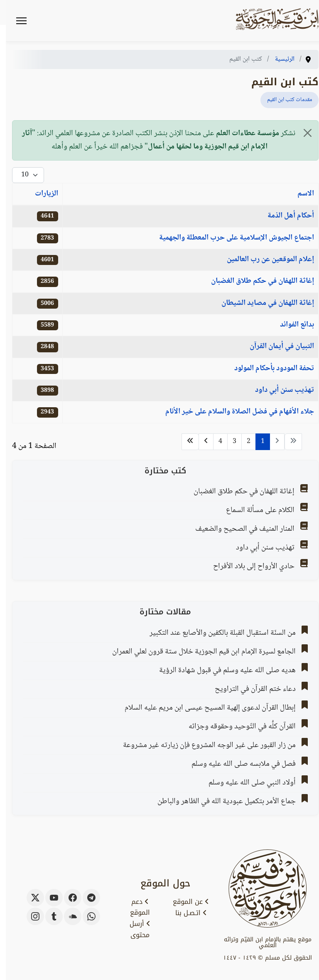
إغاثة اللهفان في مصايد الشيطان (262, 303)
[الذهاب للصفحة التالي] (200, 442)
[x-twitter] (29, 898)
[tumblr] (48, 916)
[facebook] (67, 898)
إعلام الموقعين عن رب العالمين (265, 260)
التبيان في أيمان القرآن (276, 346)
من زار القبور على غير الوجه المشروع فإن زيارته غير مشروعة (204, 745)
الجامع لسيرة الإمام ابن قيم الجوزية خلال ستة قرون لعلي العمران (198, 652)
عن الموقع (185, 902)
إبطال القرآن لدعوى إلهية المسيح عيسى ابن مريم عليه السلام (204, 708)
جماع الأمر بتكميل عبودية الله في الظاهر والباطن (221, 802)
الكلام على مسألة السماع (254, 510)
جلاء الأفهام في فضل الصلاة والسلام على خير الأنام (234, 412)
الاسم (300, 194)
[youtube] (48, 898)
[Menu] (16, 21)
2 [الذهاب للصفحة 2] (243, 442)
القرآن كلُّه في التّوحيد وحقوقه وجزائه (236, 727)
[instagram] (29, 916)
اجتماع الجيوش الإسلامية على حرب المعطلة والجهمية (231, 238)
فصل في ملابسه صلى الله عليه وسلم (238, 764)
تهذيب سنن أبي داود (279, 390)
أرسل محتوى (134, 929)
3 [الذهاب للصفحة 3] (229, 442)
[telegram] (86, 898)
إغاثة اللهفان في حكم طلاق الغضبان (257, 281)
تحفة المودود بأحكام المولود (268, 369)
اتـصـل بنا (185, 913)
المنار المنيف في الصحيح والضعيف (239, 529)
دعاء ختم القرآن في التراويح (249, 689)
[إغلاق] (302, 133)
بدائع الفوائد (291, 325)
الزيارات (41, 194)
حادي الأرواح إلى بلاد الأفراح (248, 567)
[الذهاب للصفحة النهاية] (184, 442)
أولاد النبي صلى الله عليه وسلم (246, 783)
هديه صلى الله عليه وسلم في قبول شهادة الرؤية (222, 671)
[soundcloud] (67, 916)
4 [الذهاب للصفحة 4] (215, 442)
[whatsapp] (86, 916)
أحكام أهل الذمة (285, 216)
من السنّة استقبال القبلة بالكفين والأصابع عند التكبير (217, 633)
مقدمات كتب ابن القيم (284, 100)
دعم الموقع (134, 907)
